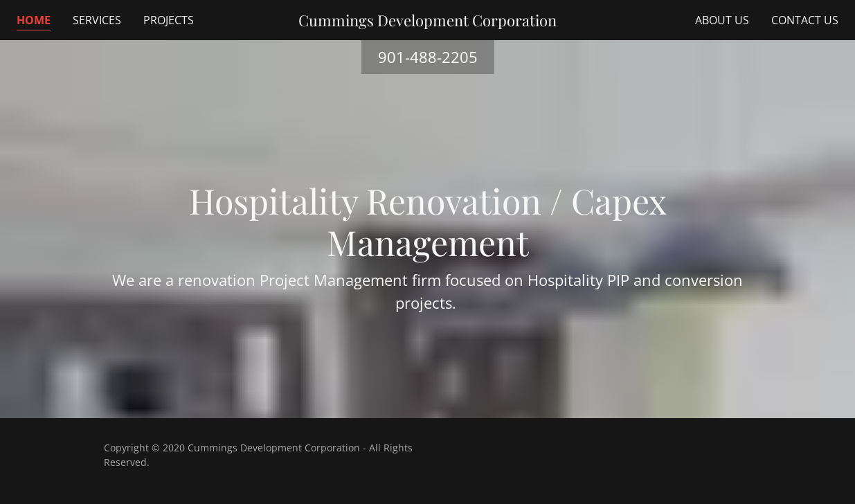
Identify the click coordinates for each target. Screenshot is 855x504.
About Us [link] (722, 20)
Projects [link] (169, 20)
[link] (427, 20)
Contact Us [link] (805, 20)
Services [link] (97, 20)
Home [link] (34, 20)
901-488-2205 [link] (428, 57)
